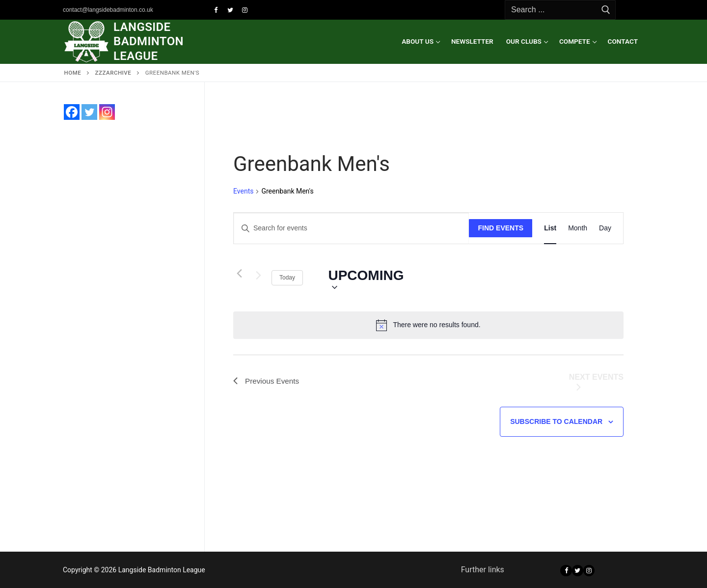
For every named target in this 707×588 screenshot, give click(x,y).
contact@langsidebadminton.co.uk (108, 10)
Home (73, 73)
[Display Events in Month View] (578, 228)
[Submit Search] (606, 10)
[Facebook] (216, 10)
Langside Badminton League (149, 41)
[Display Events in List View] (550, 228)
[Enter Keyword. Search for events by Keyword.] (351, 228)
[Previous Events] (239, 273)
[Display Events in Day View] (605, 228)
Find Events (501, 228)
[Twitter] (230, 10)
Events (243, 191)
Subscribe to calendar (556, 421)
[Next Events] (258, 278)
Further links (483, 570)
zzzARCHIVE (113, 73)
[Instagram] (245, 10)
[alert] (428, 325)
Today (287, 278)
